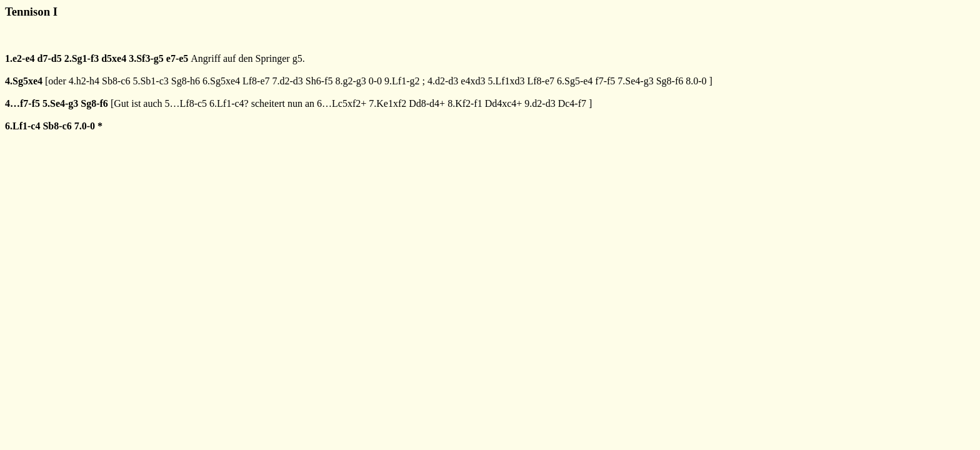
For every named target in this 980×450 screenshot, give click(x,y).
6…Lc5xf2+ (342, 103)
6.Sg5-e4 (575, 81)
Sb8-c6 (116, 81)
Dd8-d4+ (427, 103)
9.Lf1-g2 (402, 81)
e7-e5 (177, 58)
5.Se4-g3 (60, 103)
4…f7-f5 (22, 103)
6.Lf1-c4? (229, 103)
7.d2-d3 (288, 81)
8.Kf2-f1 (465, 103)
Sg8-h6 (186, 81)
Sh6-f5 (319, 81)
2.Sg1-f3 (82, 58)
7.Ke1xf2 (387, 103)
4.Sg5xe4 (24, 81)
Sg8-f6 (670, 81)
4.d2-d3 (443, 81)
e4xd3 (473, 81)
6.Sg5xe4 (221, 81)
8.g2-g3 (350, 81)
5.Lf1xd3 (506, 81)
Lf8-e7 (256, 81)
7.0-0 (85, 126)
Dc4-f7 (572, 103)
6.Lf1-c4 (22, 126)
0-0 (375, 81)
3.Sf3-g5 (146, 58)
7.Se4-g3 (635, 81)
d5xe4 (114, 58)
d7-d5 (50, 58)
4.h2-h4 (84, 81)
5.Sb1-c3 (150, 81)
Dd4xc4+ (504, 103)
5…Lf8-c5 (186, 103)
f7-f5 (605, 81)
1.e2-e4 (20, 58)
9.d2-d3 (540, 103)
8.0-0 (696, 81)
